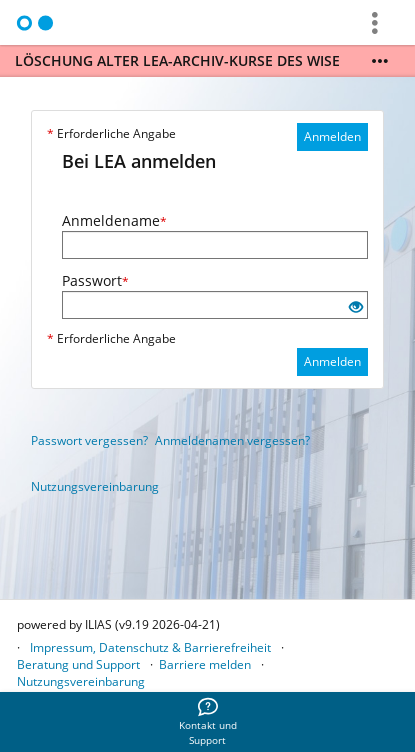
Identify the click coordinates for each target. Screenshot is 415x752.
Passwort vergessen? (89, 440)
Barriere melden (205, 664)
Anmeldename (114, 220)
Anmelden (332, 136)
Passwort (95, 280)
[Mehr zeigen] (380, 61)
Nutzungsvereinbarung (95, 486)
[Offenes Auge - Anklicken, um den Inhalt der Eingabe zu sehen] (356, 307)
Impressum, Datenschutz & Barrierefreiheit (150, 647)
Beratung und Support (78, 664)
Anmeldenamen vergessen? (232, 440)
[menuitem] (208, 722)
